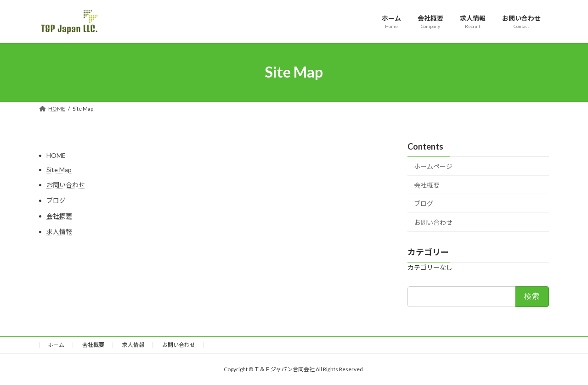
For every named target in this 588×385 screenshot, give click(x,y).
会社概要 (59, 216)
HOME (56, 155)
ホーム (56, 345)
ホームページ (433, 166)
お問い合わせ (66, 185)
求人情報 (59, 232)
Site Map (59, 170)
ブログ (56, 200)
